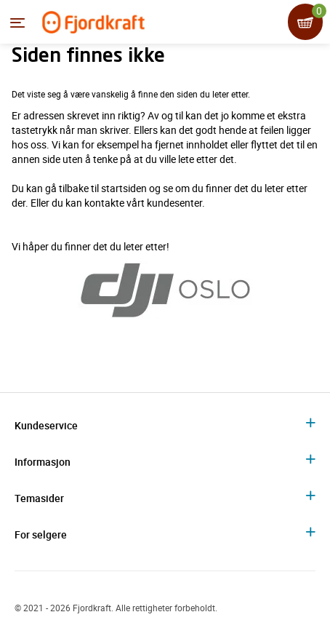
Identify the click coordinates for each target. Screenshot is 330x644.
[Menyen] (17, 23)
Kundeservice (46, 425)
